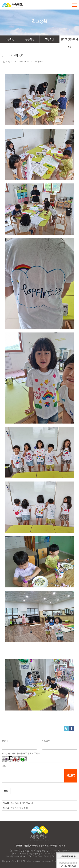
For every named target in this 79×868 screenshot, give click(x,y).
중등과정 (30, 39)
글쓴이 (5, 741)
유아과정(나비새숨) (69, 41)
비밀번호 (46, 741)
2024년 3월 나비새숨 (20, 803)
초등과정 (10, 39)
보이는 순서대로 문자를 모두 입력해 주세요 (21, 754)
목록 (6, 791)
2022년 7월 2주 (18, 808)
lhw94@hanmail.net (16, 857)
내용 (4, 766)
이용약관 (18, 846)
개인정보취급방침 (32, 846)
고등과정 (49, 39)
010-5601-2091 (41, 857)
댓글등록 (71, 776)
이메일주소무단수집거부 (54, 846)
